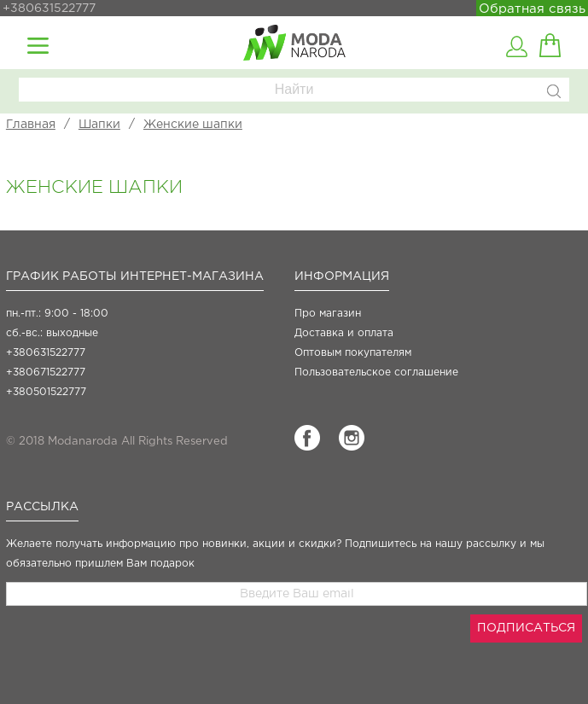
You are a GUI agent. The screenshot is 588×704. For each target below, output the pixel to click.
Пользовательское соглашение (376, 372)
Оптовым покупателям (353, 353)
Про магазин (328, 314)
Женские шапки (193, 125)
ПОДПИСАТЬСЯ (526, 628)
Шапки (99, 125)
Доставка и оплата (344, 333)
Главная (31, 125)
